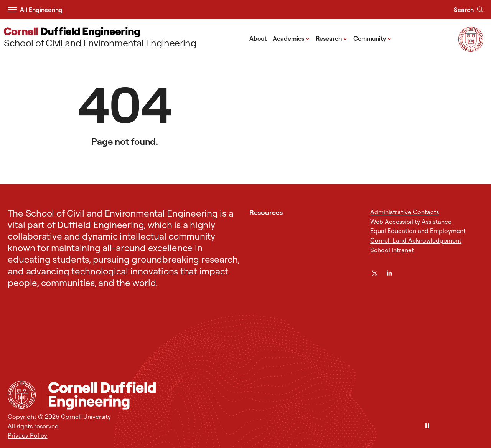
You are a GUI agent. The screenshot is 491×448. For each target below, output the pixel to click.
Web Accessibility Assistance (411, 222)
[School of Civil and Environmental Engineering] (100, 38)
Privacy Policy (27, 435)
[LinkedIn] (389, 273)
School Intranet (392, 250)
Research (331, 38)
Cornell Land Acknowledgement (416, 240)
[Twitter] (375, 273)
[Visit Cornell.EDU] (471, 49)
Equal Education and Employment (418, 231)
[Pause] (427, 426)
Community (372, 38)
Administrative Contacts (404, 212)
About (258, 38)
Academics (291, 38)
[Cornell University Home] (22, 395)
